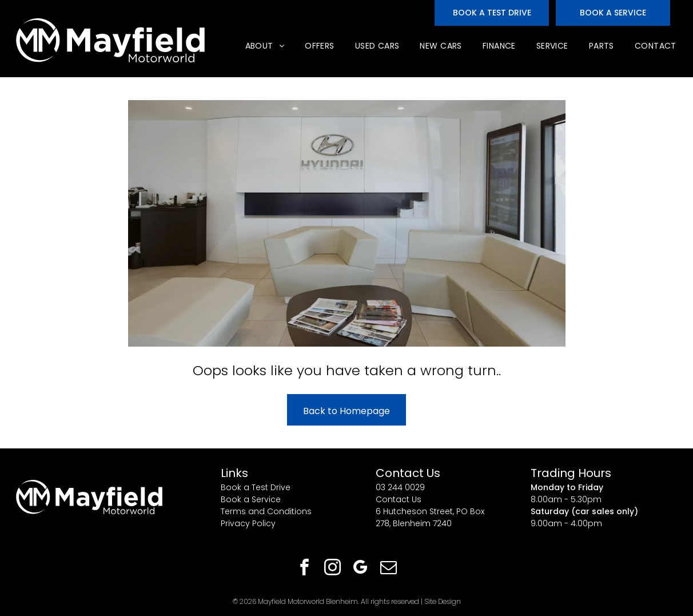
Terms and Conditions (266, 511)
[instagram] (333, 569)
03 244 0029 (400, 487)
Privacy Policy (248, 523)
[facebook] (305, 569)
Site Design (443, 601)
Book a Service (251, 499)
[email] (389, 569)
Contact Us (399, 499)
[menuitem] (264, 46)
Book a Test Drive (256, 487)
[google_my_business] (361, 569)
